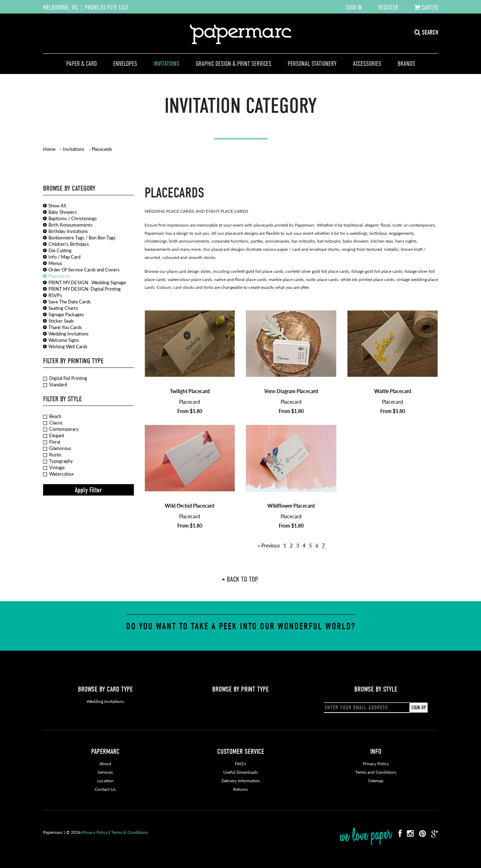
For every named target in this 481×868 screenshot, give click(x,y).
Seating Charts (63, 308)
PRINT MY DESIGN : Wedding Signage (87, 282)
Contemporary (61, 429)
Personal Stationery (312, 64)
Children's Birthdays (69, 244)
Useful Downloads (240, 772)
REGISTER (388, 7)
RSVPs (55, 295)
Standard (55, 385)
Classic (53, 423)
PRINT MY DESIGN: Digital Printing (85, 289)
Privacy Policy (376, 764)
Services (105, 772)
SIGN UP (419, 708)
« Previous (269, 545)
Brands (406, 64)
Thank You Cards (65, 327)
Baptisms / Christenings (73, 218)
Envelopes (125, 64)
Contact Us (105, 789)
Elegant (54, 435)
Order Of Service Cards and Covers (84, 269)
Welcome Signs (64, 340)
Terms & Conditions (130, 832)
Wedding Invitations (69, 334)
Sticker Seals (61, 321)
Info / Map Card (64, 257)
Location (105, 781)
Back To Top (242, 579)
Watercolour (59, 474)
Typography (58, 461)
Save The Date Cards (70, 301)
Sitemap (376, 781)
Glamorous (57, 448)
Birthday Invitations (68, 231)
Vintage (54, 467)
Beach (52, 416)
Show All (57, 205)
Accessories (367, 64)
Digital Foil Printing (65, 378)
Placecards (59, 276)
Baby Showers (63, 212)
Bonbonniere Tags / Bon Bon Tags (82, 237)
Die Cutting (60, 250)
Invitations (166, 64)
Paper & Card (82, 64)
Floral (52, 442)
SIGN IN (354, 7)
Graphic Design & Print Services (234, 64)
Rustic (52, 455)
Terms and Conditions (376, 772)
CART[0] (426, 7)
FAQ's (240, 764)
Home (49, 149)
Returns (240, 789)
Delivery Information (241, 781)
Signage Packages (66, 314)
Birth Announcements (70, 225)
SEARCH (426, 33)
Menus (55, 263)
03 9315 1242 (114, 7)
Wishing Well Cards (68, 346)
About (105, 764)
